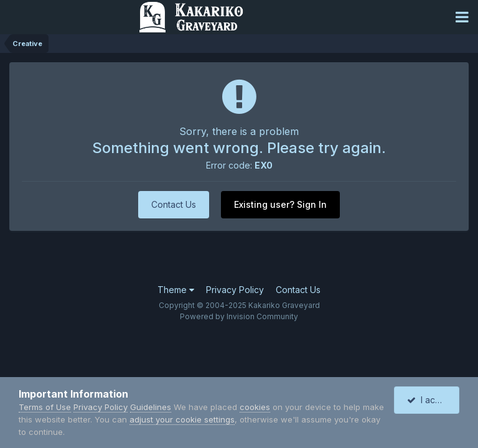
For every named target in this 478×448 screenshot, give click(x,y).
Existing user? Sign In (280, 204)
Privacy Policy (235, 290)
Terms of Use (45, 407)
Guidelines (151, 407)
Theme (176, 290)
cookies (255, 407)
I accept (430, 400)
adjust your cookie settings (182, 419)
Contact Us (174, 204)
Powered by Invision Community (239, 316)
